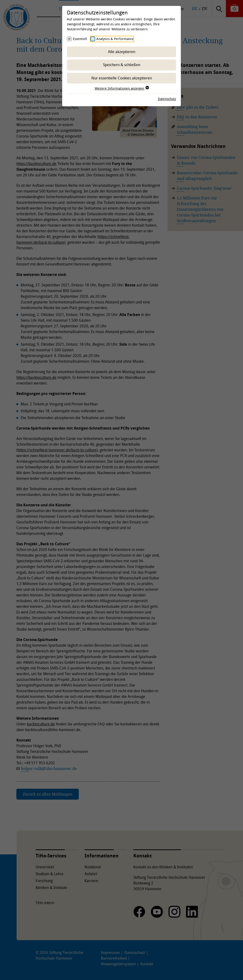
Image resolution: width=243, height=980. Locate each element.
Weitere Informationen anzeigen (122, 88)
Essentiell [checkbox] (80, 39)
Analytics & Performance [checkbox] (115, 39)
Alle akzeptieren (122, 52)
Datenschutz (167, 99)
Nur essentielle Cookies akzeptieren (122, 78)
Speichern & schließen (122, 65)
